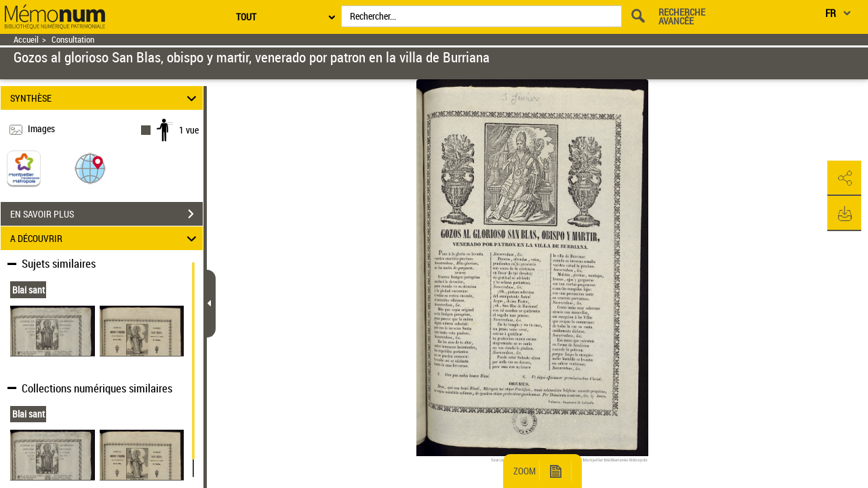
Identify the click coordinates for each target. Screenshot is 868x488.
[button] (90, 168)
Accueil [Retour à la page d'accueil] (26, 40)
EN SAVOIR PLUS (106, 214)
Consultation (73, 40)
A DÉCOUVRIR (105, 238)
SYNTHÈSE (105, 98)
